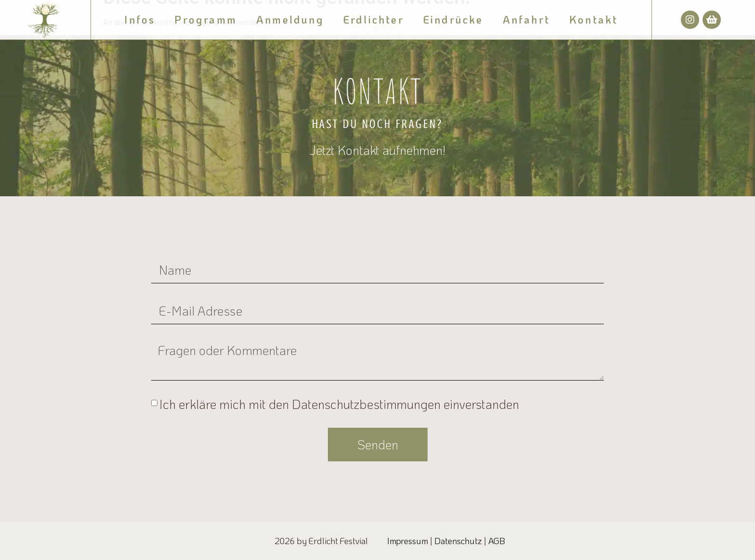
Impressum (408, 541)
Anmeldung (290, 19)
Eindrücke (453, 19)
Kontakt (593, 19)
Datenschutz (458, 541)
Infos (140, 19)
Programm (206, 19)
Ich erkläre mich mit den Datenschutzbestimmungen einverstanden (339, 404)
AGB (497, 541)
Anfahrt (526, 19)
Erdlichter (374, 19)
